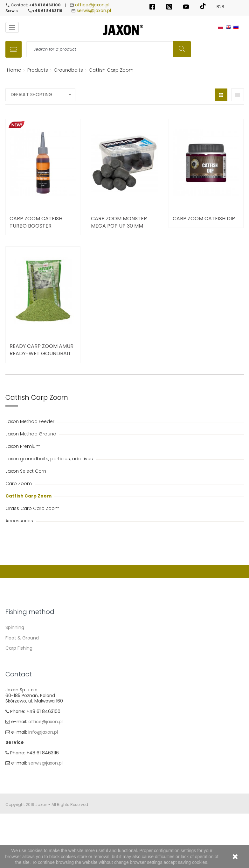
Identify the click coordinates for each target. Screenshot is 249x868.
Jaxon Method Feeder (31, 422)
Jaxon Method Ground (31, 435)
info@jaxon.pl (43, 776)
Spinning (15, 628)
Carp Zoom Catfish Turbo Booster (36, 223)
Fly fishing (16, 680)
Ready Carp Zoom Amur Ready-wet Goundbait (41, 350)
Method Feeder (22, 659)
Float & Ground (22, 639)
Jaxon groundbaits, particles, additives (50, 460)
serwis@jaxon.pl (94, 11)
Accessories (20, 522)
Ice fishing (17, 690)
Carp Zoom (19, 484)
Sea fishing (17, 670)
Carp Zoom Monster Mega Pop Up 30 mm (119, 223)
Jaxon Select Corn (26, 472)
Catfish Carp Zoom (29, 497)
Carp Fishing (19, 649)
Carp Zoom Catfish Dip (204, 219)
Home (13, 71)
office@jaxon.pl (92, 5)
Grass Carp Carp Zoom (33, 509)
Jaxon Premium (24, 447)
